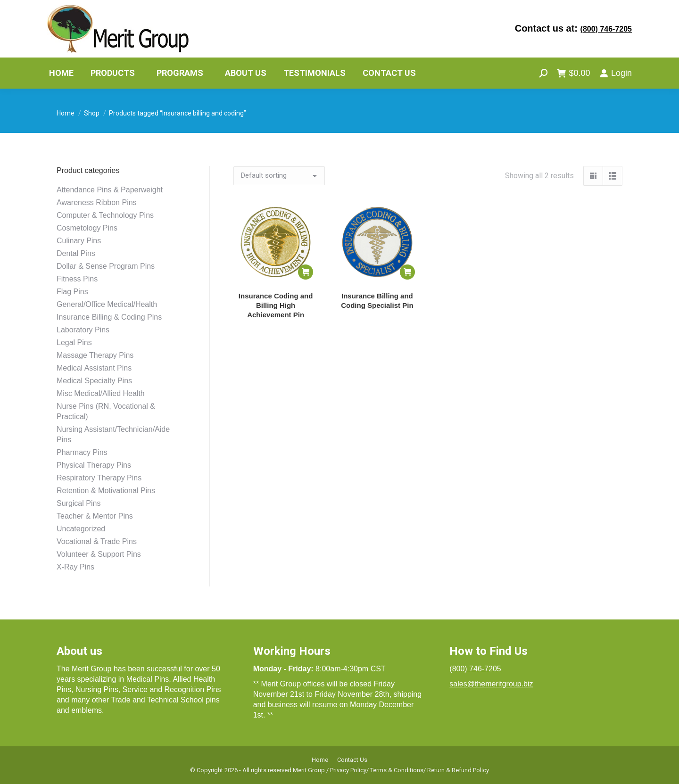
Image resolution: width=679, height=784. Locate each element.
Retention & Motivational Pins (106, 491)
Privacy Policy (348, 770)
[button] (306, 272)
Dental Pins (76, 253)
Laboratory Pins (83, 330)
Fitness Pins (77, 279)
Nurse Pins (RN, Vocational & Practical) (106, 411)
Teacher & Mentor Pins (95, 516)
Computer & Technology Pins (105, 215)
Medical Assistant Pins (94, 368)
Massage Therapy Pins (95, 355)
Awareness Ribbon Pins (97, 202)
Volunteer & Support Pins (99, 554)
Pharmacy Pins (82, 452)
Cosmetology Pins (87, 228)
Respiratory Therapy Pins (99, 478)
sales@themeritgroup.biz (491, 684)
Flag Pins (72, 292)
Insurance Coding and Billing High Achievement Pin (276, 305)
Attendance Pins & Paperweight (110, 190)
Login (616, 73)
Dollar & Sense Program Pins (106, 266)
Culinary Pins (79, 241)
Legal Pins (74, 342)
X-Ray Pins (75, 567)
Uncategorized (81, 529)
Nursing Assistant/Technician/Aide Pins (113, 434)
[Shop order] (279, 176)
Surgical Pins (79, 503)
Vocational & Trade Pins (97, 541)
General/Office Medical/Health (107, 304)
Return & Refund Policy (458, 770)
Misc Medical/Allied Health (101, 393)
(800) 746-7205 (606, 29)
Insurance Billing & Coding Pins (109, 317)
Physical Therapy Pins (94, 465)
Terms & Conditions (397, 770)
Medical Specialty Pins (94, 381)
